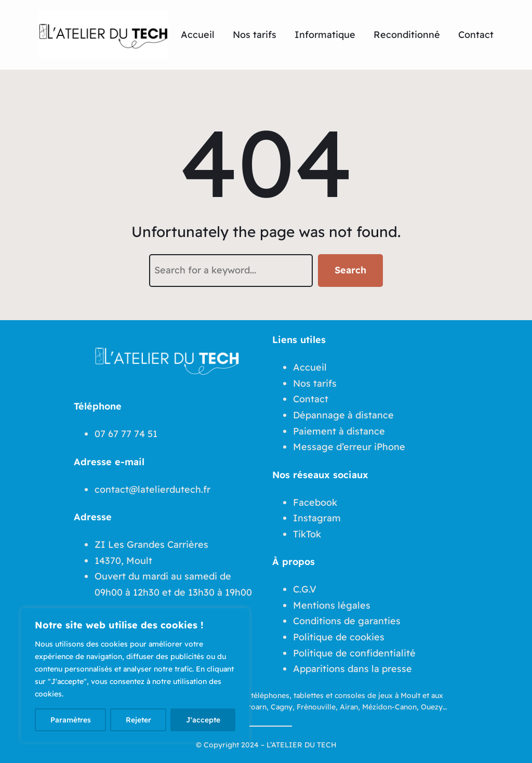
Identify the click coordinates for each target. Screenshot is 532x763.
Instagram (317, 518)
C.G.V (305, 589)
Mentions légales (332, 605)
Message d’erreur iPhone (349, 447)
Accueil (310, 367)
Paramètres (71, 720)
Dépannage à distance (343, 415)
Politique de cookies (339, 637)
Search (350, 270)
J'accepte (203, 720)
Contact (311, 399)
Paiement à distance (339, 431)
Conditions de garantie (344, 621)
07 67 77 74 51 (126, 434)
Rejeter (138, 720)
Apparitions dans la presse (353, 669)
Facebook (315, 502)
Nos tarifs (315, 383)
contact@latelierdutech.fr (152, 489)
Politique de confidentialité (354, 653)
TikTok (307, 534)
